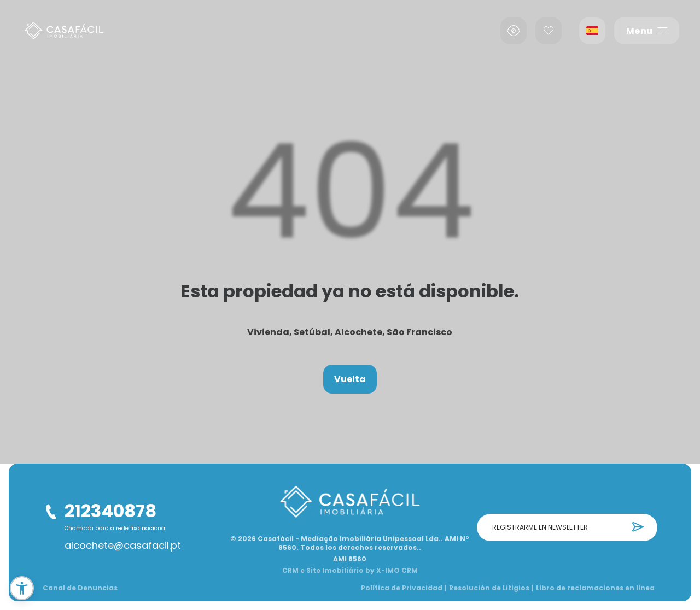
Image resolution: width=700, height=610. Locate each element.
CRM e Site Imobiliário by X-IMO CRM (350, 571)
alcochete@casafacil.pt (123, 546)
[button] (22, 588)
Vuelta (350, 379)
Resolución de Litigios (491, 588)
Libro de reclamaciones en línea (595, 588)
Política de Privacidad (404, 588)
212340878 (110, 511)
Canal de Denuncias (80, 588)
